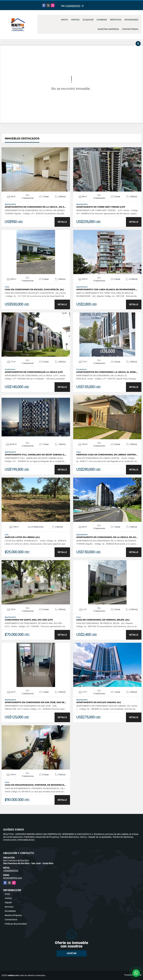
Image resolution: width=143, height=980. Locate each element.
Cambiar (102, 20)
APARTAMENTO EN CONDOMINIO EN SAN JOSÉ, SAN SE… (35, 702)
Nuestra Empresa (108, 29)
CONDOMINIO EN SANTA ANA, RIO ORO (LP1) (29, 620)
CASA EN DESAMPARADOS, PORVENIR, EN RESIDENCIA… (35, 785)
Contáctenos (130, 29)
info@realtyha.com (13, 878)
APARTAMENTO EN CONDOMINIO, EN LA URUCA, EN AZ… (107, 537)
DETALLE (62, 222)
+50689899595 (73, 6)
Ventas (75, 20)
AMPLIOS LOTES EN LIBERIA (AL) (22, 537)
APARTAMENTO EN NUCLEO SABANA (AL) (99, 702)
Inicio (64, 20)
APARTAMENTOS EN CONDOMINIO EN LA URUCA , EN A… (35, 207)
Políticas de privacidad (16, 924)
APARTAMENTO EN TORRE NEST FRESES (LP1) (101, 207)
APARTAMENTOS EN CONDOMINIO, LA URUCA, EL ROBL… (107, 372)
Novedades (131, 20)
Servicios (116, 20)
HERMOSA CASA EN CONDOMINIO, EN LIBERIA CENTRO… (107, 455)
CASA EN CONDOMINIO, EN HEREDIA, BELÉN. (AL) (103, 620)
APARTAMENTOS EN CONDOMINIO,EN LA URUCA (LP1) (34, 372)
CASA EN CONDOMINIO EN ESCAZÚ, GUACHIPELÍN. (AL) (34, 289)
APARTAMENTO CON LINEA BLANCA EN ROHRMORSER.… (107, 289)
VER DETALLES (36, 169)
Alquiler (88, 20)
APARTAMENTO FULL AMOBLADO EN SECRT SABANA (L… (36, 455)
